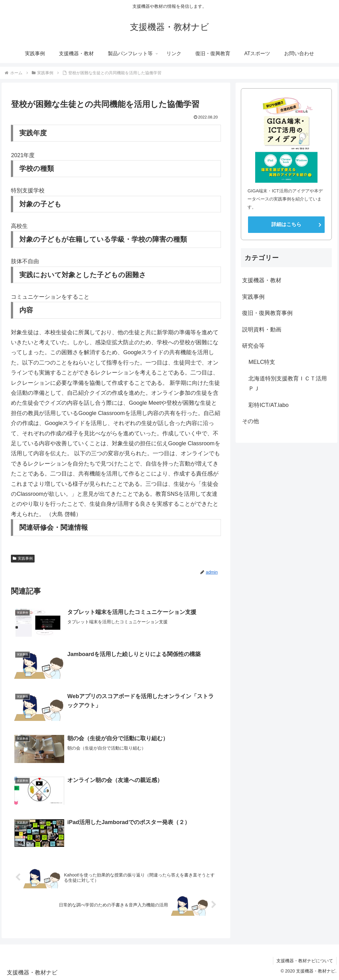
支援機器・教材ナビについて (305, 961)
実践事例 (23, 558)
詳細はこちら (286, 224)
